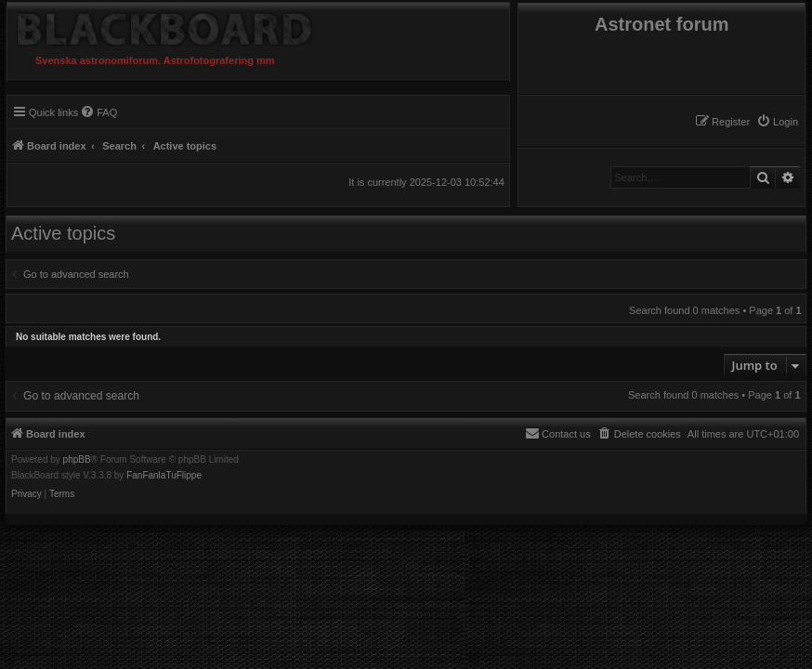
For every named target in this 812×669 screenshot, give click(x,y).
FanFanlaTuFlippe (164, 476)
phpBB (77, 460)
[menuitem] (777, 122)
